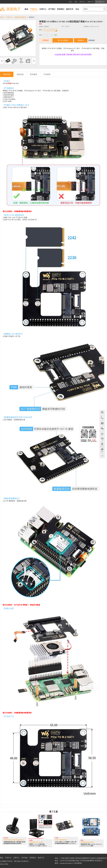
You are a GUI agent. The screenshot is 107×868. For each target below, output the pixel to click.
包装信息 (20, 74)
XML (2, 864)
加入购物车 (64, 40)
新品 (26, 9)
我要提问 (81, 40)
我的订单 (91, 2)
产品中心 (34, 9)
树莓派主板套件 (21, 17)
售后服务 (34, 74)
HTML (6, 864)
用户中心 (82, 2)
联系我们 (61, 9)
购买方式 (70, 9)
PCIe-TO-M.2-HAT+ (50, 30)
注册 (76, 2)
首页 (2, 17)
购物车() (101, 2)
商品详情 (7, 74)
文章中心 (43, 9)
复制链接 (91, 40)
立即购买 (45, 40)
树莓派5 (32, 17)
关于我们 (52, 9)
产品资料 (47, 74)
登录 (70, 2)
